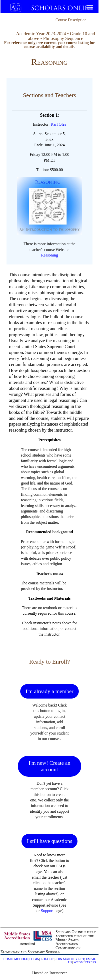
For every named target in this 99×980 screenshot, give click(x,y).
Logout (47, 959)
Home (8, 959)
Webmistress (85, 962)
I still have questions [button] (49, 841)
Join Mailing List (70, 959)
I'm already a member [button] (49, 691)
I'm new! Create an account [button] (49, 766)
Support (47, 911)
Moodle (21, 959)
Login (34, 959)
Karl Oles (58, 124)
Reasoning (49, 255)
